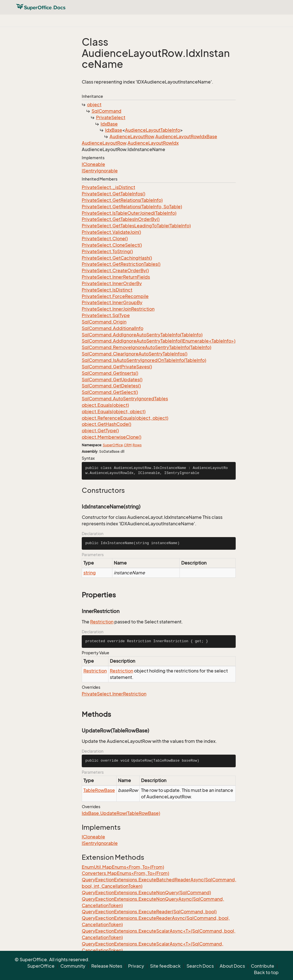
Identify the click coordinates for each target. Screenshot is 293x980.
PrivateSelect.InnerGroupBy (112, 302)
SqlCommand (106, 111)
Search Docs (200, 966)
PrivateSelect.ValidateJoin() (111, 232)
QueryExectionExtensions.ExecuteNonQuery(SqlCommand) (146, 893)
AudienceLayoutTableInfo (153, 130)
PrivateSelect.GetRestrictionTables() (121, 264)
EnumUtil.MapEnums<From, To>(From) (123, 867)
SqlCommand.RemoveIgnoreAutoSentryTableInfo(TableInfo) (146, 347)
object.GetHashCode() (106, 424)
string (90, 573)
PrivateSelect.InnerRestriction (114, 694)
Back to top (266, 972)
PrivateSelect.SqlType (106, 315)
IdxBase (109, 124)
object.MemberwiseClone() (112, 437)
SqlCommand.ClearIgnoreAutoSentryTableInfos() (135, 354)
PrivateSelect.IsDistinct (107, 290)
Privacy (136, 966)
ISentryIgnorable (100, 171)
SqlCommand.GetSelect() (110, 392)
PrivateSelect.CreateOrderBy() (115, 271)
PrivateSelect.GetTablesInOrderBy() (121, 219)
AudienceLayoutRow (132, 137)
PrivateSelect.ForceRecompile (115, 296)
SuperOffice (113, 445)
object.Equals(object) (105, 405)
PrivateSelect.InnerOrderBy (112, 283)
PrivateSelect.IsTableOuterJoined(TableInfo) (129, 213)
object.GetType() (100, 431)
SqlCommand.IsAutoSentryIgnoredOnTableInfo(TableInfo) (144, 360)
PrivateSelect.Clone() (105, 239)
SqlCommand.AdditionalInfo (113, 328)
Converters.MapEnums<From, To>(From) (125, 873)
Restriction (102, 622)
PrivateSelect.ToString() (107, 251)
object (94, 105)
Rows (137, 445)
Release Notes (107, 966)
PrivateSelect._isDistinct (108, 187)
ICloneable (93, 164)
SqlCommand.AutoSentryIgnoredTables (125, 399)
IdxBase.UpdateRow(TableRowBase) (121, 813)
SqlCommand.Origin (104, 322)
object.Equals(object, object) (114, 412)
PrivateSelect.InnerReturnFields (116, 277)
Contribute (263, 966)
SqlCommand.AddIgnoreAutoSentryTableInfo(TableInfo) (142, 335)
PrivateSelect (111, 117)
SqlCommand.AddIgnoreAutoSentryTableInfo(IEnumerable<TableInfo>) (159, 341)
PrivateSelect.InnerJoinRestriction (118, 309)
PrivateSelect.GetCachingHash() (117, 258)
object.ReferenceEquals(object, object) (125, 418)
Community (73, 966)
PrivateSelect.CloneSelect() (112, 245)
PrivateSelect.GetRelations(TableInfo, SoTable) (132, 207)
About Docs (232, 966)
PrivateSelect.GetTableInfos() (113, 194)
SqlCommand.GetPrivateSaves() (117, 367)
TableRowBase (99, 790)
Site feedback (165, 966)
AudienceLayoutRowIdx (153, 143)
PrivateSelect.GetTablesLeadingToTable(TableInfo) (136, 226)
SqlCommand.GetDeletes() (111, 386)
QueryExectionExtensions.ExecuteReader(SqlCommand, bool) (149, 912)
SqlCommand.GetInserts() (110, 373)
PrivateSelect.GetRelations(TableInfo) (122, 200)
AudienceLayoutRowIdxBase (186, 137)
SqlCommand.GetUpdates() (112, 380)
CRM (128, 445)
